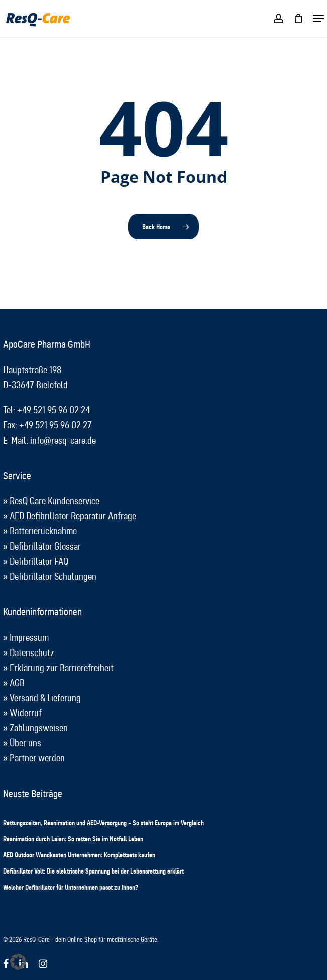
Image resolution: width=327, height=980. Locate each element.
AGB (17, 683)
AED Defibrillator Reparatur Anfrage (73, 516)
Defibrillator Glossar (45, 546)
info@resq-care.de (63, 440)
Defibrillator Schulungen (53, 576)
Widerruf (26, 713)
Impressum (29, 638)
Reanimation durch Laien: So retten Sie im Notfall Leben (73, 839)
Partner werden (37, 758)
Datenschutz (32, 653)
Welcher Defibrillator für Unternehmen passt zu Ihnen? (71, 887)
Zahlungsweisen (39, 728)
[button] (318, 19)
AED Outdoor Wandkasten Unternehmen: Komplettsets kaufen (79, 855)
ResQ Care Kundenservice (55, 501)
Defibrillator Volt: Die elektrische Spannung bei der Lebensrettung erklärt (93, 871)
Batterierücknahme (43, 531)
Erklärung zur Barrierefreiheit (62, 668)
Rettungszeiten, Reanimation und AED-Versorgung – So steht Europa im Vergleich (103, 823)
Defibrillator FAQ (39, 561)
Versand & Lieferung (45, 698)
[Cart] (298, 19)
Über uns (25, 743)
